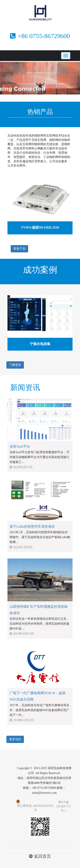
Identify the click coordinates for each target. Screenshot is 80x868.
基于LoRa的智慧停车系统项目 (32, 526)
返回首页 (40, 856)
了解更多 (15, 365)
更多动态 (15, 739)
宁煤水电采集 (40, 344)
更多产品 (19, 249)
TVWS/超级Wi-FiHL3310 (40, 227)
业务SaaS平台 (20, 446)
